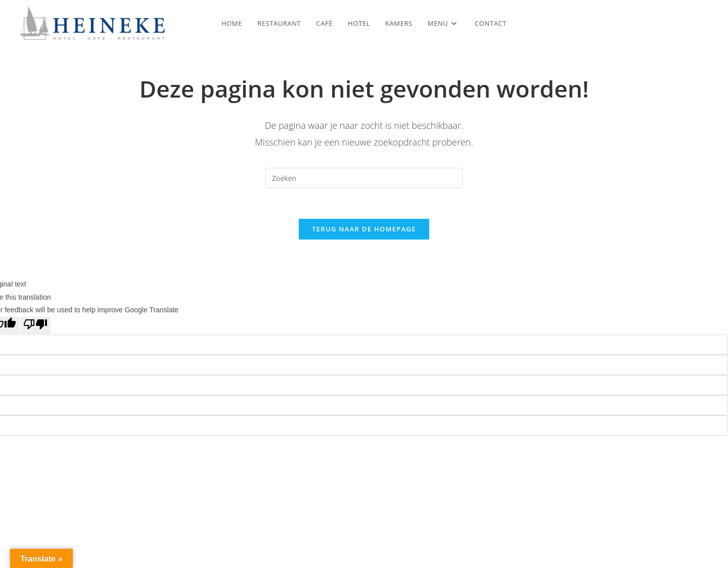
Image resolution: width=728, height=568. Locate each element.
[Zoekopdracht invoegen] (364, 178)
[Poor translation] (35, 325)
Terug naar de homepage (364, 229)
